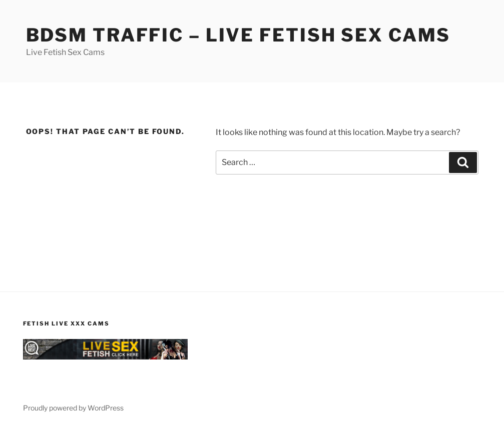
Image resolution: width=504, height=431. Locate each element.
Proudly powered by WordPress (73, 408)
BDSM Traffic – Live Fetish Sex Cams (238, 35)
